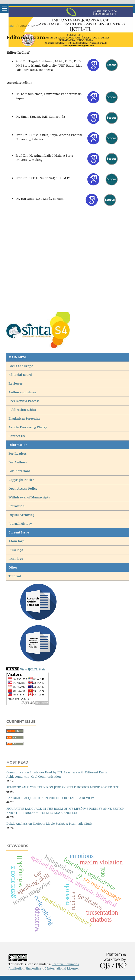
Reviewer (16, 383)
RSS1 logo (16, 559)
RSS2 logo (16, 550)
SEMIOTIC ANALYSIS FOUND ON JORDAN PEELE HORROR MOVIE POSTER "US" (63, 787)
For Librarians (19, 471)
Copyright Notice (21, 480)
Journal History (20, 524)
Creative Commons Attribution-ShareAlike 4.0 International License (44, 966)
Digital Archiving (21, 515)
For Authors (18, 462)
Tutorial (15, 576)
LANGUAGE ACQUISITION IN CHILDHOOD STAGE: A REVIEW (50, 798)
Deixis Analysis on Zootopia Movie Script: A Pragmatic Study (49, 824)
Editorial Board (20, 375)
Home (11, 26)
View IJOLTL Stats (33, 669)
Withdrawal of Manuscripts (29, 497)
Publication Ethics (22, 410)
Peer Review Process (24, 401)
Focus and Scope (21, 366)
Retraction (17, 506)
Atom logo (17, 541)
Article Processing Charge (28, 427)
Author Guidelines (22, 392)
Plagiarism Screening (24, 418)
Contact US (17, 436)
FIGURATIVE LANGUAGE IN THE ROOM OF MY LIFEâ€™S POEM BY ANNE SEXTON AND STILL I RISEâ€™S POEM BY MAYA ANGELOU (65, 811)
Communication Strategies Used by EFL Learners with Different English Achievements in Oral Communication (58, 774)
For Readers (18, 453)
